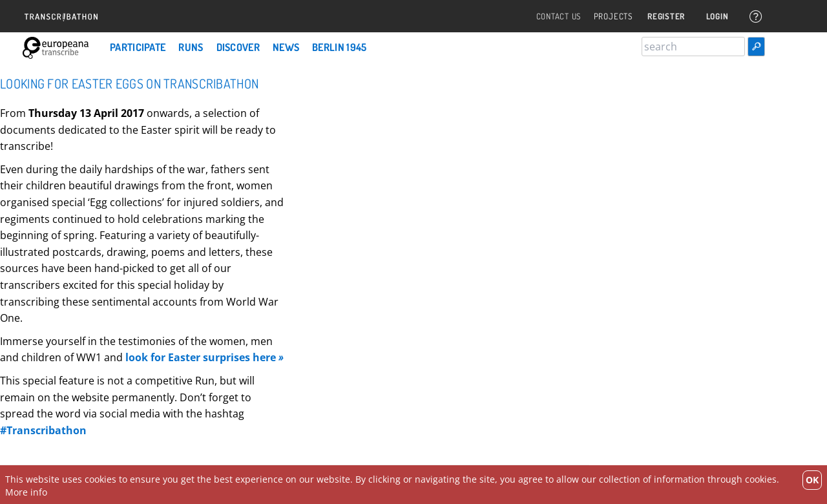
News (286, 47)
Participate (138, 47)
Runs (191, 47)
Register (664, 16)
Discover (238, 47)
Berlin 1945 (339, 47)
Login (716, 16)
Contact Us (555, 16)
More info (26, 492)
